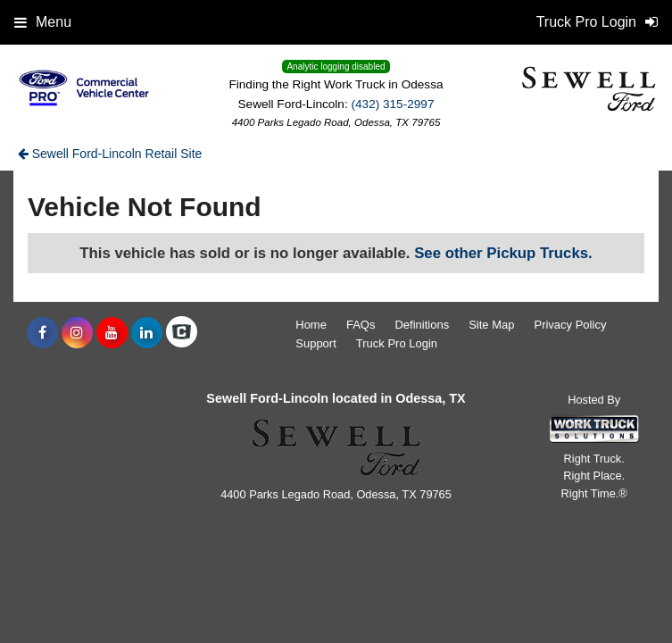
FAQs (361, 325)
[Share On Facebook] (42, 333)
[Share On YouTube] (112, 333)
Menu (43, 22)
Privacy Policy (570, 325)
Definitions (422, 325)
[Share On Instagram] (77, 333)
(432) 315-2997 (392, 104)
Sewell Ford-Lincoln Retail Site (110, 154)
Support (316, 343)
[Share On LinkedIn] (147, 333)
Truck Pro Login (397, 343)
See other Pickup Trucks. (503, 253)
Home (311, 325)
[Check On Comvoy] (182, 333)
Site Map (491, 325)
